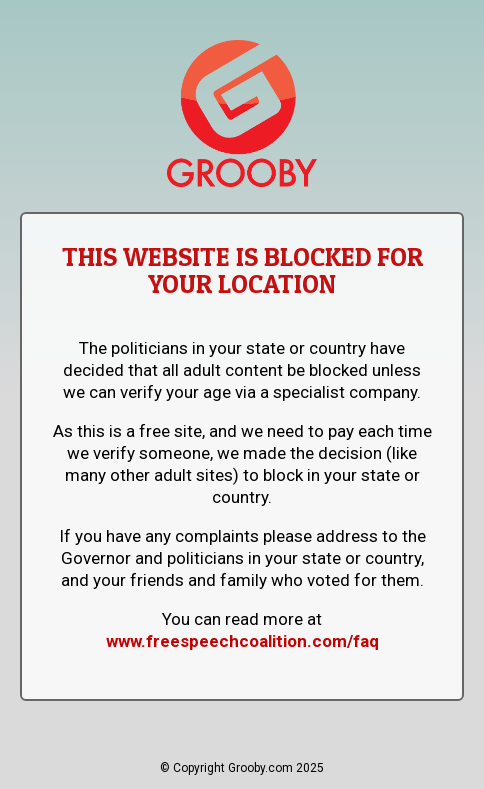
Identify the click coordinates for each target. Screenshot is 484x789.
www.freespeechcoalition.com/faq (242, 641)
